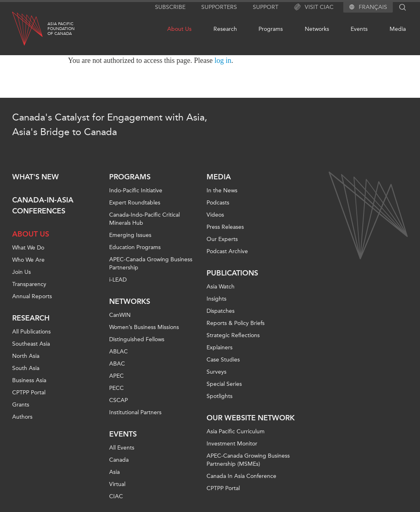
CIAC (116, 496)
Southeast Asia (31, 344)
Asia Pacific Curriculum (236, 431)
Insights (216, 299)
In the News (222, 190)
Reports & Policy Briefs (236, 323)
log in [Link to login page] (223, 60)
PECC (116, 388)
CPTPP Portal (29, 393)
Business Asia (29, 380)
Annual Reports (32, 296)
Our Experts (222, 239)
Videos (215, 215)
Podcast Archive (227, 251)
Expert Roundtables (135, 203)
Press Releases (225, 227)
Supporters (219, 7)
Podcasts (218, 203)
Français (373, 7)
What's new (36, 177)
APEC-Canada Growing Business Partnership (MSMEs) (248, 460)
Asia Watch (221, 287)
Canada (119, 460)
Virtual (117, 484)
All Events (122, 448)
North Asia (26, 356)
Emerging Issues (130, 235)
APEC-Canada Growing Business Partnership (151, 264)
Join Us (22, 272)
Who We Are (28, 260)
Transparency (29, 284)
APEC (116, 376)
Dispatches (221, 311)
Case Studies (223, 360)
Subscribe (170, 7)
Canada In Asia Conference (241, 476)
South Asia (26, 368)
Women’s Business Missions (144, 327)
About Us (179, 29)
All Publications (31, 332)
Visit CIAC (314, 7)
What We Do (28, 248)
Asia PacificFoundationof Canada (61, 29)
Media (398, 29)
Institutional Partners (135, 412)
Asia (114, 472)
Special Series (224, 384)
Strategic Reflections (233, 335)
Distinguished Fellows (137, 339)
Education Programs (135, 247)
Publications (232, 273)
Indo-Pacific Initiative (136, 190)
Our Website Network (251, 418)
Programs (271, 29)
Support (266, 7)
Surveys (216, 372)
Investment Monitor (232, 444)
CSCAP (118, 400)
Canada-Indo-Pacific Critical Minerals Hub (144, 219)
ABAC (117, 364)
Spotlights (220, 396)
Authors (22, 417)
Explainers (220, 347)
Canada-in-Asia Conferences (43, 205)
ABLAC (118, 352)
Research (225, 29)
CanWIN (120, 315)
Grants (21, 405)
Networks (317, 29)
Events (359, 29)
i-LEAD (118, 280)
